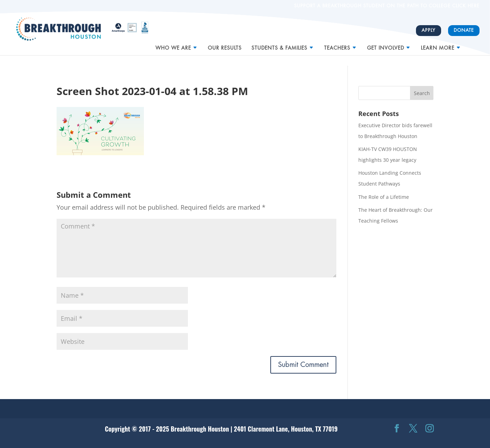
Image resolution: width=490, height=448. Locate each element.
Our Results (225, 45)
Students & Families (279, 45)
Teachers (337, 45)
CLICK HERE (465, 6)
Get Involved (386, 45)
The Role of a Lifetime (384, 197)
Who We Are (173, 45)
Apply (429, 30)
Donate (464, 30)
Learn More (438, 45)
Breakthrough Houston (200, 429)
